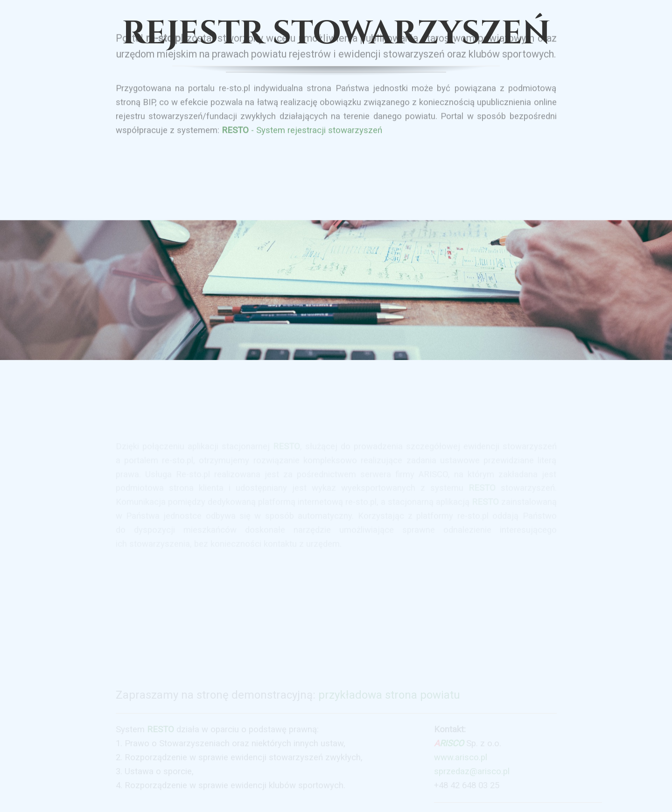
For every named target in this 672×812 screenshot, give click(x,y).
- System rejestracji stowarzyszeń (302, 121)
